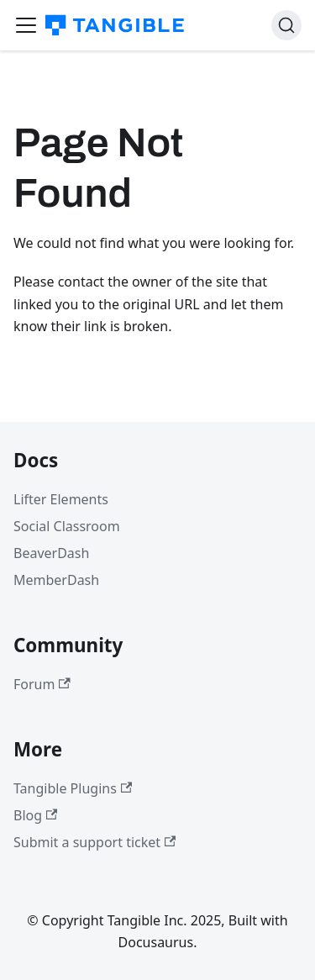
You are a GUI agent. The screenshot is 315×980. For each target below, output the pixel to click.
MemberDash (56, 580)
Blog (35, 815)
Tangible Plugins (73, 788)
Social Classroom (67, 526)
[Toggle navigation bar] (26, 25)
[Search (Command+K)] (286, 25)
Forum (42, 684)
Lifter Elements (61, 499)
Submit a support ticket (94, 842)
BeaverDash (51, 553)
